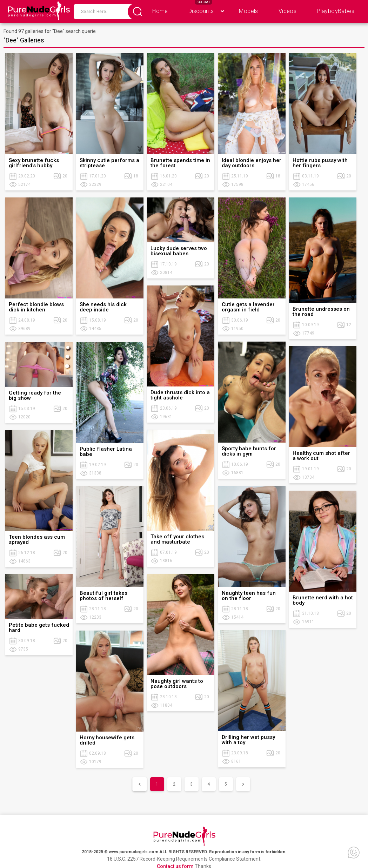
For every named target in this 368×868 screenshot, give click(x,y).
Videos (287, 11)
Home (160, 11)
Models (248, 11)
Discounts (201, 11)
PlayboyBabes (336, 11)
